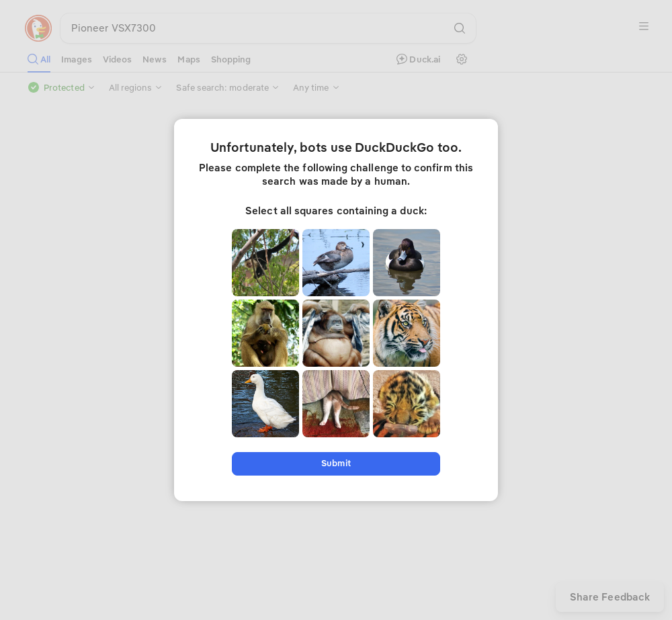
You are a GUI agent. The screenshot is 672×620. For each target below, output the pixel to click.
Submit (336, 463)
